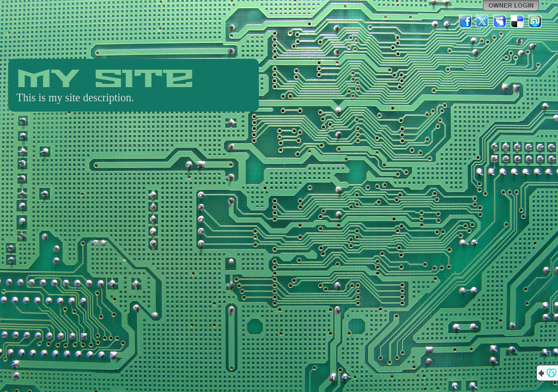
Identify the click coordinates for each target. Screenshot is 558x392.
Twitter (483, 21)
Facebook (465, 21)
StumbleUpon (535, 21)
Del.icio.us (518, 21)
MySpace (500, 21)
